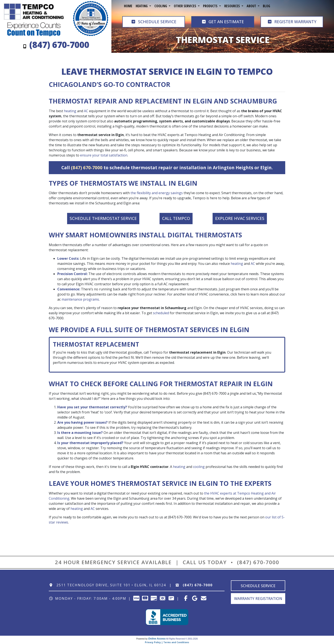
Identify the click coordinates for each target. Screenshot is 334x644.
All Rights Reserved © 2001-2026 (182, 639)
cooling (199, 467)
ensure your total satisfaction (104, 155)
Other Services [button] (185, 6)
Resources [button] (233, 6)
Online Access (157, 639)
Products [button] (211, 6)
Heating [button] (142, 6)
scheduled (161, 313)
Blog (266, 6)
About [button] (252, 6)
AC (86, 111)
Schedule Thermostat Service (103, 218)
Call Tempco (176, 218)
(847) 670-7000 (87, 168)
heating (70, 111)
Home (128, 6)
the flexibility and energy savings (157, 193)
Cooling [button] (161, 6)
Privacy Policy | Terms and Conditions (167, 642)
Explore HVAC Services (240, 218)
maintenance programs (80, 299)
